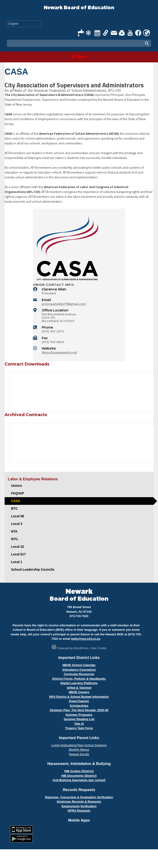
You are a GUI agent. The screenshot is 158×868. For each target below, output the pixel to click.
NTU (14, 539)
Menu (79, 57)
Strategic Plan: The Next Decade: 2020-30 (79, 710)
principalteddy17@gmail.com (64, 304)
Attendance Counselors (79, 670)
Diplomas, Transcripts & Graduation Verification (79, 797)
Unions (16, 486)
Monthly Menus (79, 750)
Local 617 (18, 554)
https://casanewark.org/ (59, 352)
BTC (14, 509)
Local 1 (17, 562)
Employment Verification (79, 806)
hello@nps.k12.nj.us (86, 639)
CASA (16, 501)
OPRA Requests (79, 811)
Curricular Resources (79, 674)
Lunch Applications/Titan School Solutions (79, 745)
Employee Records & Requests (79, 802)
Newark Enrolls (79, 754)
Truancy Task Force (79, 728)
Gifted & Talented (79, 688)
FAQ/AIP (18, 493)
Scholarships (79, 706)
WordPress (81, 648)
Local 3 (17, 524)
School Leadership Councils (33, 570)
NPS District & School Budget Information (79, 697)
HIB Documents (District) (79, 776)
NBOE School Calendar (79, 665)
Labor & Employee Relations (33, 479)
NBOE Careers (79, 692)
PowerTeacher (79, 701)
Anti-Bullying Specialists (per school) (79, 780)
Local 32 (18, 547)
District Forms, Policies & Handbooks (79, 679)
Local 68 (18, 516)
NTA (14, 531)
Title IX (79, 724)
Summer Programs (79, 715)
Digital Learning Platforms (79, 683)
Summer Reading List (79, 719)
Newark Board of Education (79, 8)
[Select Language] (24, 24)
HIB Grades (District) (79, 771)
